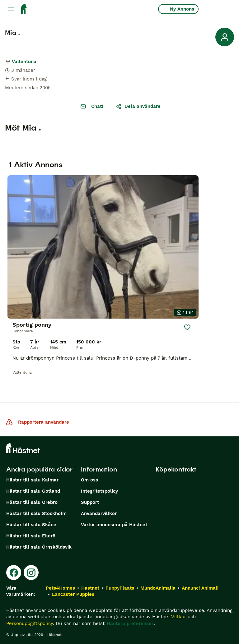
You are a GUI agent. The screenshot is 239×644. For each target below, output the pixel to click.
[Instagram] (31, 573)
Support (90, 502)
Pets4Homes (60, 588)
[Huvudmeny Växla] (11, 9)
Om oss (89, 480)
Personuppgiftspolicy (30, 623)
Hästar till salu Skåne (31, 525)
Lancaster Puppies (73, 594)
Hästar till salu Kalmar (32, 480)
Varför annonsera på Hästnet (114, 525)
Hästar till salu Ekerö (31, 536)
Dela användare (138, 106)
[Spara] (187, 327)
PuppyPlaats (120, 588)
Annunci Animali (200, 588)
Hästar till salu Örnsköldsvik (39, 547)
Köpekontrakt (176, 469)
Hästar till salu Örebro (32, 502)
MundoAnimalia (158, 588)
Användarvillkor (99, 513)
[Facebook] (14, 573)
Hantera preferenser (130, 623)
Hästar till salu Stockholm (36, 513)
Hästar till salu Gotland (33, 491)
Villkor (179, 617)
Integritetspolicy (99, 491)
